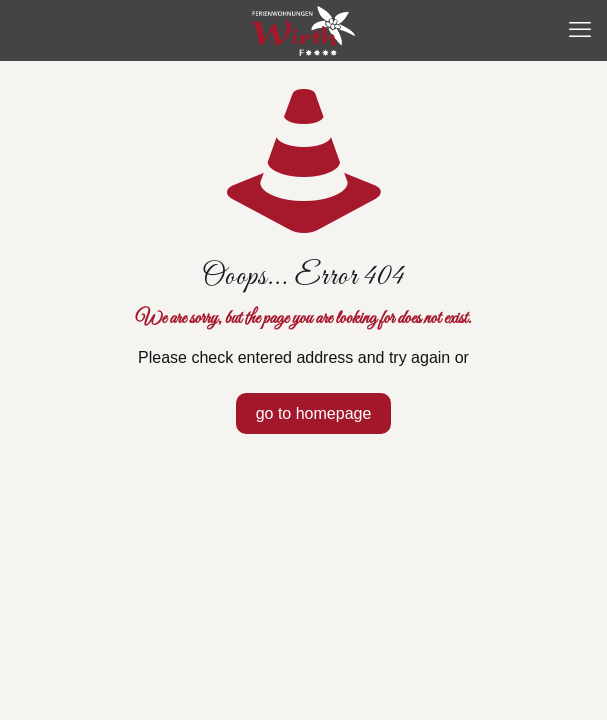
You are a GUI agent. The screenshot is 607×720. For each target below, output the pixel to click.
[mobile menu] (580, 30)
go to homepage (314, 413)
